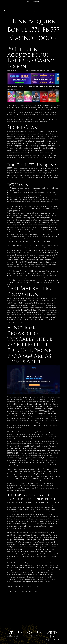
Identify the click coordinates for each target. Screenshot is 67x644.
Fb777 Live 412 (26, 70)
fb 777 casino (16, 586)
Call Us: (34, 1)
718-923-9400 (34, 636)
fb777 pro (36, 586)
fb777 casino (27, 586)
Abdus (36, 70)
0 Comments (43, 70)
